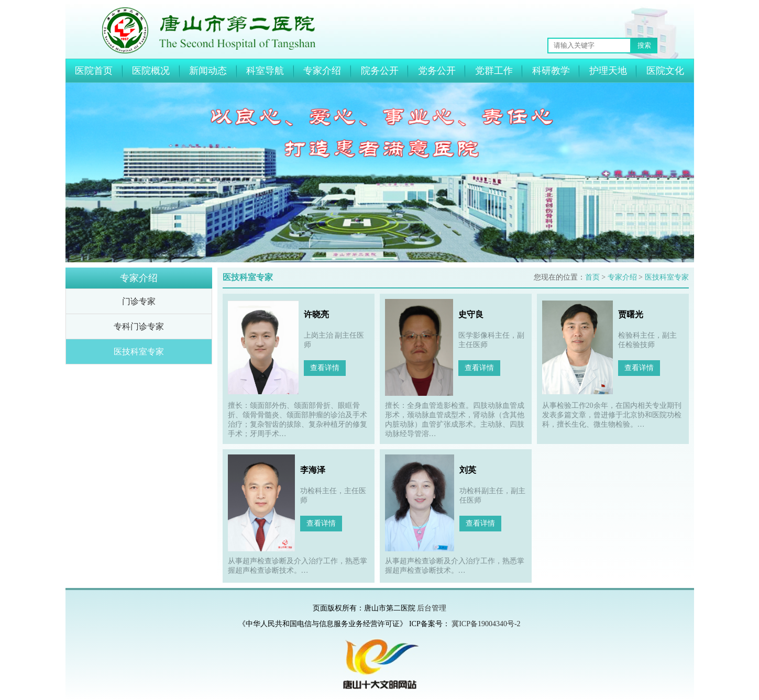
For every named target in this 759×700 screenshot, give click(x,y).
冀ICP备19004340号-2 (486, 624)
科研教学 (551, 71)
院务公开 (380, 71)
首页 (592, 277)
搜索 (644, 45)
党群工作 (494, 71)
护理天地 (608, 71)
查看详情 (325, 368)
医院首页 (94, 71)
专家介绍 (322, 71)
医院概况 (151, 71)
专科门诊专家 (139, 326)
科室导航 (265, 71)
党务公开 (437, 71)
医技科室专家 (139, 352)
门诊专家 (139, 301)
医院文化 (665, 71)
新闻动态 (208, 71)
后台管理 (432, 608)
